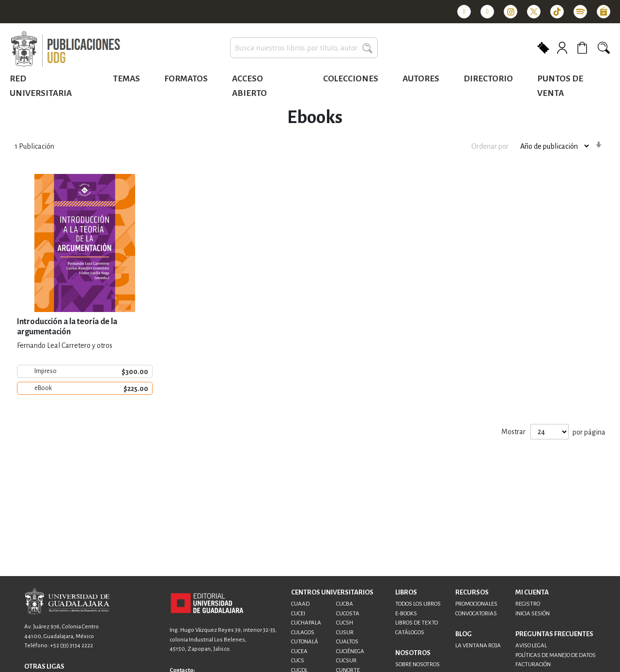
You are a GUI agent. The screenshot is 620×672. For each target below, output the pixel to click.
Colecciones (351, 79)
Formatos (186, 79)
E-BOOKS (406, 614)
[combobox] (304, 48)
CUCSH (345, 623)
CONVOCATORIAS (476, 614)
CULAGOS (303, 633)
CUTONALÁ (305, 642)
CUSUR (345, 633)
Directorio (488, 79)
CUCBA (345, 604)
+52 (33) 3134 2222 (71, 646)
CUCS (298, 661)
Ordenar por (490, 146)
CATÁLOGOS (410, 633)
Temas (126, 79)
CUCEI (298, 614)
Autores (421, 79)
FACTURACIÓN (533, 664)
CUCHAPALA (306, 623)
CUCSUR (346, 661)
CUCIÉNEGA (350, 651)
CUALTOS (347, 642)
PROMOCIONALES (476, 604)
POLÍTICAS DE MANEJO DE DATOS (556, 655)
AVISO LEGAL (531, 646)
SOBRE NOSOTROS (418, 664)
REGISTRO (528, 604)
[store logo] (65, 49)
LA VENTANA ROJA (478, 646)
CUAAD (300, 604)
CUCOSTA (348, 614)
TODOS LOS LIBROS (418, 604)
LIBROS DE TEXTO (417, 623)
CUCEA (299, 651)
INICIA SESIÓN (533, 614)
